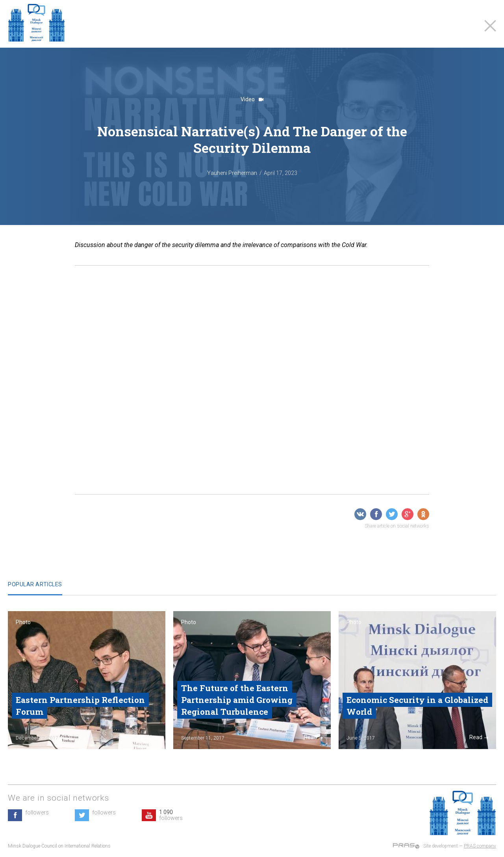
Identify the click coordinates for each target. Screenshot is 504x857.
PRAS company (480, 846)
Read (148, 737)
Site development (441, 846)
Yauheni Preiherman (232, 173)
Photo (23, 622)
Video (252, 99)
